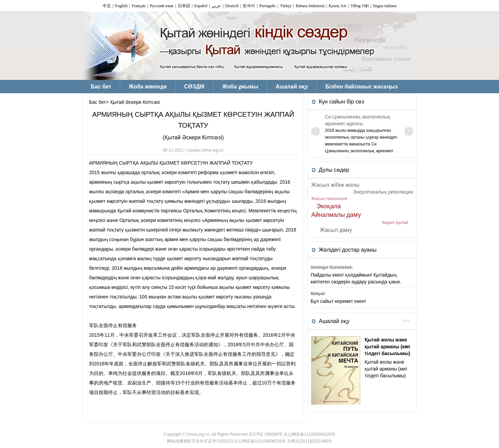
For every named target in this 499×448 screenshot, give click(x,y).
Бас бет (97, 102)
